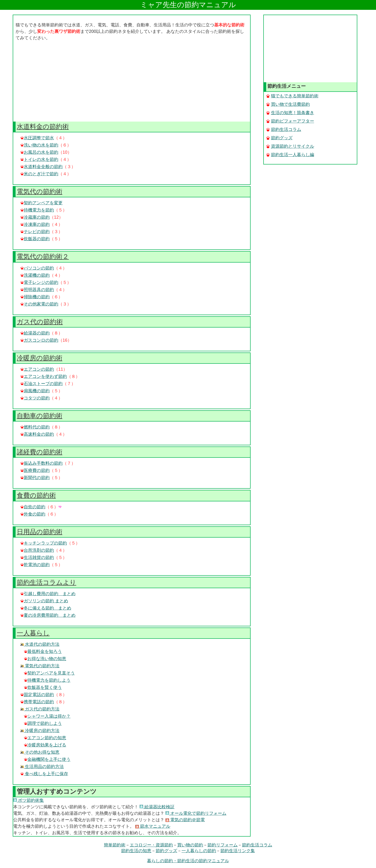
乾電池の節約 (35, 565)
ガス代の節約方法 (40, 709)
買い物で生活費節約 (288, 104)
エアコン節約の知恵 (45, 738)
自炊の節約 (33, 507)
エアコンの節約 (37, 369)
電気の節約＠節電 (185, 820)
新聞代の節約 (35, 478)
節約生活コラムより (47, 582)
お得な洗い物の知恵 (45, 659)
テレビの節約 (35, 232)
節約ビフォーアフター (290, 121)
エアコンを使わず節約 (44, 376)
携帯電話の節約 (37, 702)
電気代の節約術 (40, 192)
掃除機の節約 (35, 297)
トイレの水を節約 (39, 159)
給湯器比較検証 (157, 807)
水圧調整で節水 (37, 138)
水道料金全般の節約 (41, 167)
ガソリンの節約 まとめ (44, 601)
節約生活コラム (284, 129)
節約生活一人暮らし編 (290, 155)
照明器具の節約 (37, 290)
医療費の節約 (35, 470)
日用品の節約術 (40, 532)
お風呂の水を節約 (39, 152)
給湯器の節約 (35, 333)
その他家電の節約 (39, 304)
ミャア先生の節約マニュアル (188, 5)
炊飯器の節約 (35, 239)
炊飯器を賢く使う (43, 687)
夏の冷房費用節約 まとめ (48, 615)
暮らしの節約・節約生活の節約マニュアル (188, 861)
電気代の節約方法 (40, 666)
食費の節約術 (36, 495)
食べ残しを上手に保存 (44, 774)
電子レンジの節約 (39, 282)
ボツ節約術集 (29, 800)
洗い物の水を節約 (39, 145)
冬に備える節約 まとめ (46, 608)
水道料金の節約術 (43, 127)
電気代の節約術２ (43, 257)
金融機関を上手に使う (47, 759)
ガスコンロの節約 (39, 340)
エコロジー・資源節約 (151, 845)
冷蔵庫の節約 (35, 217)
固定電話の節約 (37, 695)
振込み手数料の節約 (41, 463)
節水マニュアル (153, 826)
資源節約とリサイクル (290, 146)
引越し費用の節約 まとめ (48, 594)
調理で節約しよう (43, 723)
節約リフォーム (223, 845)
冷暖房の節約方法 (40, 731)
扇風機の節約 (35, 391)
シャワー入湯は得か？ (47, 716)
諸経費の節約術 (40, 452)
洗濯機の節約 (35, 275)
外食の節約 (33, 514)
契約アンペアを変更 (41, 203)
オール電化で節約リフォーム (196, 813)
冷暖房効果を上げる (45, 745)
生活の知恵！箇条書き (290, 113)
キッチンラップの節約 (44, 543)
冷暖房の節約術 (40, 358)
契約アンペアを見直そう (49, 673)
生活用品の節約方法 (42, 767)
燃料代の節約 (35, 427)
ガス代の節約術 (40, 322)
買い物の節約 (190, 845)
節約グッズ (279, 138)
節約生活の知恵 (136, 851)
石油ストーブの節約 (41, 384)
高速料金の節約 (37, 434)
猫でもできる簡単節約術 (292, 96)
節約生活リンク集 (238, 851)
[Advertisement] (132, 82)
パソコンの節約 (37, 268)
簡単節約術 (115, 845)
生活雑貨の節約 (37, 557)
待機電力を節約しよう (47, 680)
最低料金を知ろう (43, 651)
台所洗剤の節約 (37, 550)
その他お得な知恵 (40, 752)
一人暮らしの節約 (199, 851)
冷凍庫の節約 (35, 224)
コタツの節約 (35, 398)
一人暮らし (33, 633)
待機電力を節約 (37, 210)
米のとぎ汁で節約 (39, 174)
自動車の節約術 (40, 416)
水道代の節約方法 (40, 644)
